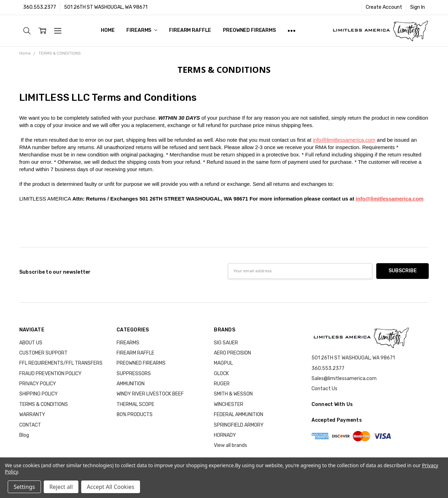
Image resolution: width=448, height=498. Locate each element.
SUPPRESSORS (134, 374)
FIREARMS (142, 30)
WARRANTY (32, 415)
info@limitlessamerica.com (344, 140)
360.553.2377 (40, 7)
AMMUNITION (131, 384)
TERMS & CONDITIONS (44, 404)
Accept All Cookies (111, 487)
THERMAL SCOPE (135, 404)
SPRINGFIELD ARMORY (239, 425)
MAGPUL (223, 363)
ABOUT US (31, 343)
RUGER (222, 384)
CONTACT (30, 425)
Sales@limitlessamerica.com (344, 378)
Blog (24, 435)
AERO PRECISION (232, 353)
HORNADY (225, 435)
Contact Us (324, 389)
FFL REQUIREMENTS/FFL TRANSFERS (61, 363)
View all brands (230, 445)
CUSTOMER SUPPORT (43, 353)
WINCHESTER (229, 404)
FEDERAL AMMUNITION (239, 415)
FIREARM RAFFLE (190, 30)
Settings (24, 487)
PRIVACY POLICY (38, 384)
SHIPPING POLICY (38, 394)
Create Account (384, 7)
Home (108, 30)
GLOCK (221, 374)
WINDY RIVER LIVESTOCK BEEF (150, 394)
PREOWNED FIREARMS (249, 30)
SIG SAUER (226, 343)
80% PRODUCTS (135, 415)
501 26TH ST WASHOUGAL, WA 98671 (106, 7)
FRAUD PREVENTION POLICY (50, 374)
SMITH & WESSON (233, 394)
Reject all (61, 487)
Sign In (418, 7)
